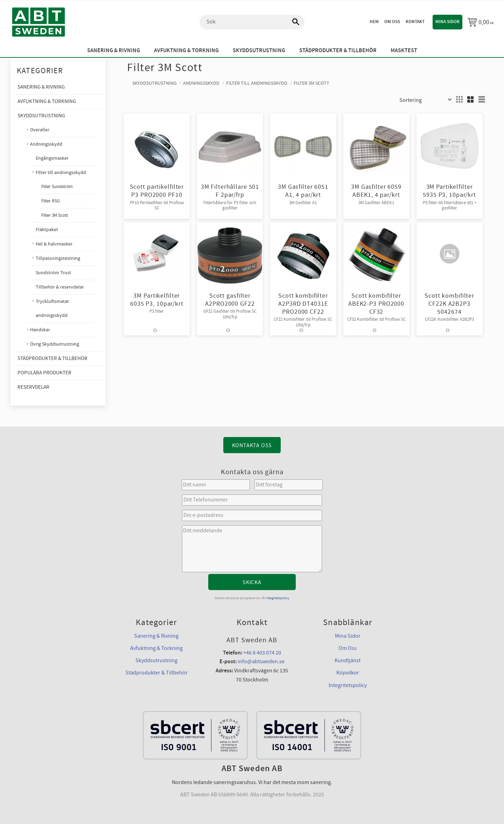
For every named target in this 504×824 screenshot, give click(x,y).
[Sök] (292, 22)
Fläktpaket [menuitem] (47, 230)
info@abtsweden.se (261, 662)
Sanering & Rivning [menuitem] (114, 51)
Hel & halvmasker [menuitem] (54, 244)
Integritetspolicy (278, 598)
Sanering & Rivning (156, 636)
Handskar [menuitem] (40, 330)
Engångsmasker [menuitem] (52, 158)
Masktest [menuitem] (404, 51)
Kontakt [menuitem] (415, 22)
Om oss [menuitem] (392, 22)
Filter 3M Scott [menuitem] (55, 215)
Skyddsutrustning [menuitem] (259, 51)
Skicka (252, 582)
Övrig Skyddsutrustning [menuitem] (55, 344)
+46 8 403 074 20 (262, 653)
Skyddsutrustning (156, 660)
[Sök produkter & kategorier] (252, 22)
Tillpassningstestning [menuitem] (58, 258)
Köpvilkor (348, 673)
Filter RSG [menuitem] (51, 201)
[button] (459, 99)
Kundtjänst (348, 660)
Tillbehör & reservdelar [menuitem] (60, 287)
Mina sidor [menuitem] (447, 22)
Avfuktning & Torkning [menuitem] (186, 51)
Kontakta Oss (252, 445)
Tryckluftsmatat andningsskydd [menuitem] (52, 309)
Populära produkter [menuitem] (44, 373)
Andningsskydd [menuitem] (46, 144)
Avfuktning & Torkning (156, 648)
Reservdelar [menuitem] (33, 387)
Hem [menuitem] (374, 22)
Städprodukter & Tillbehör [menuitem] (338, 51)
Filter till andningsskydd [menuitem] (61, 173)
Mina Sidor (348, 636)
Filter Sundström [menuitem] (57, 187)
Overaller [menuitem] (40, 130)
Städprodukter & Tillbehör (156, 673)
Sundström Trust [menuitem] (53, 273)
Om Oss (348, 648)
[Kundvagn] (481, 22)
